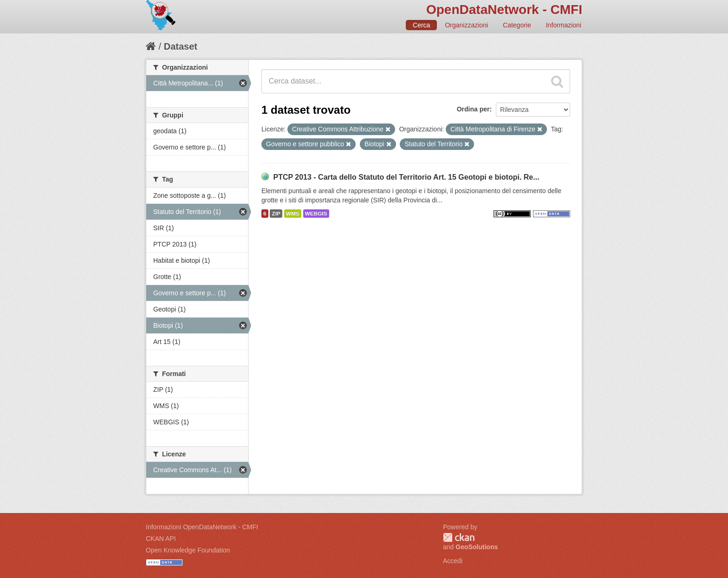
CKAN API (161, 539)
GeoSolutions (477, 547)
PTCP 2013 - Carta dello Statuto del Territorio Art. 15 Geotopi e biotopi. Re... (406, 177)
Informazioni (564, 25)
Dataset (181, 46)
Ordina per (473, 109)
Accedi (453, 561)
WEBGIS (316, 214)
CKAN (459, 537)
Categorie (517, 25)
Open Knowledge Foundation (188, 550)
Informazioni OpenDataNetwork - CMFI (202, 527)
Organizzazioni (466, 25)
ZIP (276, 214)
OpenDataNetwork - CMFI (504, 10)
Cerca (421, 25)
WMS (293, 214)
